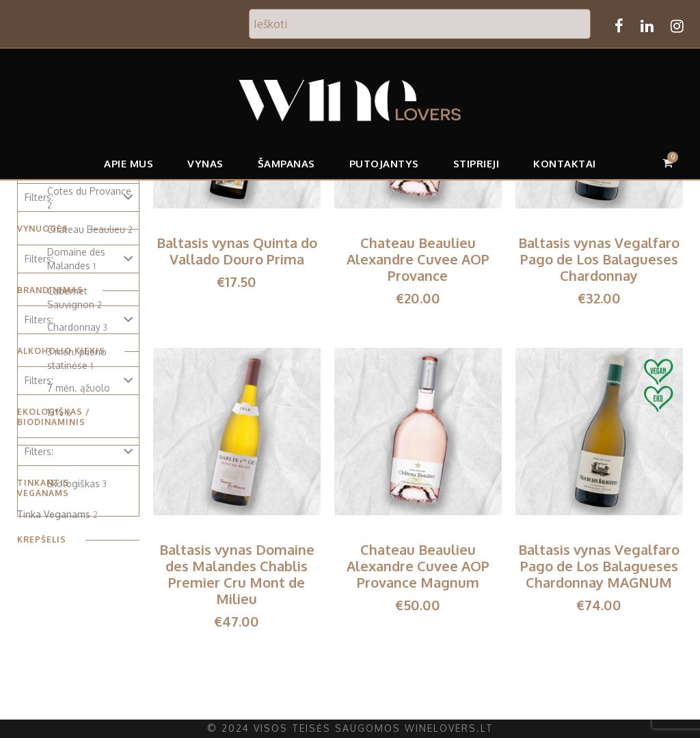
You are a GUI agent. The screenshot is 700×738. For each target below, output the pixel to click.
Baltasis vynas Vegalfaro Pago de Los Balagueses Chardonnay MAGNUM (600, 566)
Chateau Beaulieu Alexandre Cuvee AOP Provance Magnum (418, 566)
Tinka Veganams (52, 505)
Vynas (208, 164)
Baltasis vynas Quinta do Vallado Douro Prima (237, 251)
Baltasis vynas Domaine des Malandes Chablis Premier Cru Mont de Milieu (237, 574)
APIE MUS (132, 164)
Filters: (39, 197)
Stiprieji (475, 164)
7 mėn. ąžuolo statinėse (77, 395)
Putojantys (385, 164)
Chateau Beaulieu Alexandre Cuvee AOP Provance (418, 259)
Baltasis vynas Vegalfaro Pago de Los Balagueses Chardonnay (600, 259)
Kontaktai (563, 164)
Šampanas (288, 164)
